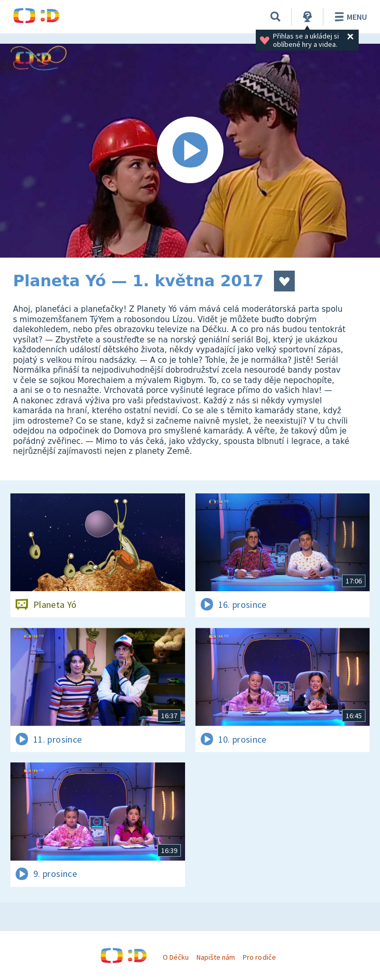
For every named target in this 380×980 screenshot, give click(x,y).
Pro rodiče (259, 957)
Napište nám (216, 957)
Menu (349, 17)
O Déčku (176, 957)
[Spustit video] (190, 151)
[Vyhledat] (276, 17)
